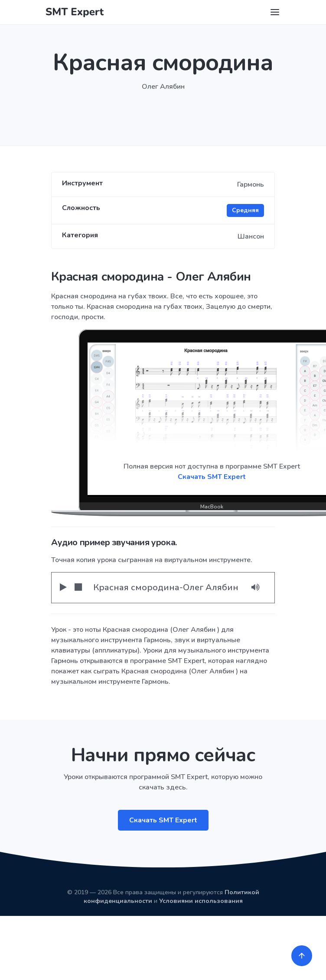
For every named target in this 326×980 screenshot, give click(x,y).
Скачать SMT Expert (163, 820)
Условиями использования (201, 901)
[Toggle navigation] (275, 12)
